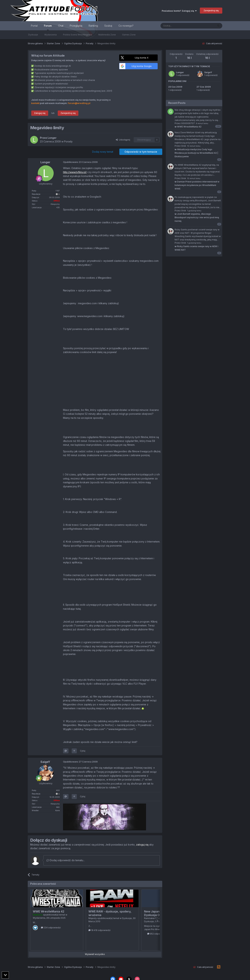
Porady (68, 141)
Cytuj (83, 751)
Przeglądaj (76, 26)
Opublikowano (80, 162)
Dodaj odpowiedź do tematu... (66, 860)
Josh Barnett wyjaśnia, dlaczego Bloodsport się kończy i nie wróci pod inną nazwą (197, 217)
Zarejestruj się (211, 10)
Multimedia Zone (107, 35)
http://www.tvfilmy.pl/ (75, 172)
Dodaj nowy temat (103, 152)
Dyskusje (33, 35)
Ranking (93, 26)
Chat (61, 26)
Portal (34, 26)
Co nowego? (126, 26)
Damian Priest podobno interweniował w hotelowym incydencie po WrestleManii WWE (197, 185)
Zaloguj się (40, 113)
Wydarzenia (50, 35)
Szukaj (108, 26)
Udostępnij (123, 140)
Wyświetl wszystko (95, 954)
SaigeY (208, 72)
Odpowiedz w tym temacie (141, 152)
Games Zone (129, 35)
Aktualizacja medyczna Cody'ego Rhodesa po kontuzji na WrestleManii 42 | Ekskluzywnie (196, 153)
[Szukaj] (179, 26)
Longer (180, 72)
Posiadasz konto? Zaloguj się (179, 11)
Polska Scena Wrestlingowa (78, 35)
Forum (48, 27)
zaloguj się (142, 845)
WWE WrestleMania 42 (49, 911)
